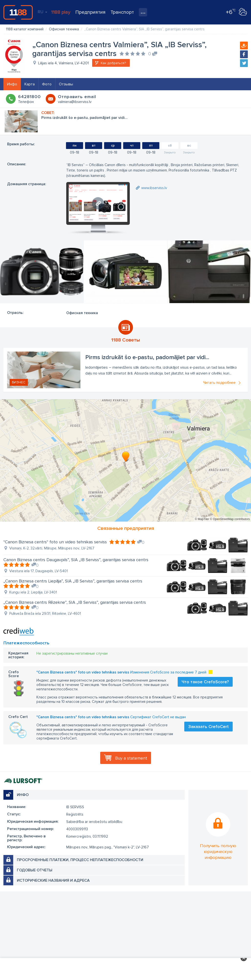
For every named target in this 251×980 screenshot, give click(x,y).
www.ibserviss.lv (154, 188)
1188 (18, 12)
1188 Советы (126, 340)
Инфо (12, 84)
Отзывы (66, 84)
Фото (47, 84)
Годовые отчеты (35, 870)
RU (42, 12)
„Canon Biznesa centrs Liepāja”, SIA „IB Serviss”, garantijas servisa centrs (73, 581)
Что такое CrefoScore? (205, 682)
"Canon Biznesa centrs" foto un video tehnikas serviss (55, 542)
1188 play (61, 12)
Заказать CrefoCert (208, 727)
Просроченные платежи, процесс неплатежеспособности (80, 860)
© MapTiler (202, 519)
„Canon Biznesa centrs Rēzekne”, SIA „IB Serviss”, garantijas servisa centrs (75, 602)
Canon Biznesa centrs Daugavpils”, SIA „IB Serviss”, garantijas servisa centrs (76, 560)
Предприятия (90, 12)
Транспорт (122, 12)
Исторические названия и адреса (53, 880)
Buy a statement (131, 758)
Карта (30, 84)
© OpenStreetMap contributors (230, 519)
